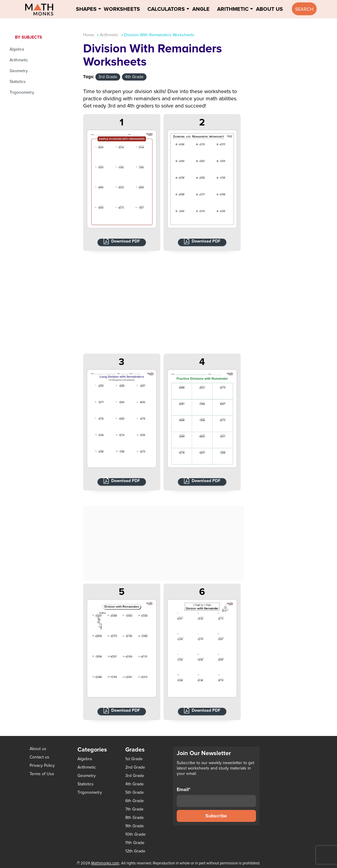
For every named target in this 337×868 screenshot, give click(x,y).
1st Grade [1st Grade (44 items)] (134, 759)
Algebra (17, 49)
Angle (201, 9)
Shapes (86, 9)
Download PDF (126, 241)
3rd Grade (108, 77)
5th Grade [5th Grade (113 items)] (135, 793)
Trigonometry (22, 92)
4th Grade (134, 77)
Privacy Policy (42, 765)
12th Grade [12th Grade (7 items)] (135, 851)
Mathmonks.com (105, 863)
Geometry (19, 71)
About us (38, 749)
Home (89, 35)
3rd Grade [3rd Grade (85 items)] (135, 776)
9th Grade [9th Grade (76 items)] (135, 826)
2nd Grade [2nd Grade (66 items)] (135, 767)
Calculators (166, 9)
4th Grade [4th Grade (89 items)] (135, 784)
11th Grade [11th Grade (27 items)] (135, 843)
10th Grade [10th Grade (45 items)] (135, 834)
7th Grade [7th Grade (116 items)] (134, 809)
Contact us (39, 757)
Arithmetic (233, 9)
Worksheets (122, 9)
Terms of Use (42, 774)
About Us (269, 9)
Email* (216, 797)
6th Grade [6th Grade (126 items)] (135, 801)
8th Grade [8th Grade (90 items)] (135, 818)
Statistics (18, 82)
